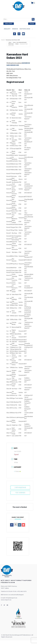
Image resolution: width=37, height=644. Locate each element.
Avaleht (3, 40)
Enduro (17, 44)
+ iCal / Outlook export (20, 493)
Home (10, 42)
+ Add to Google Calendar (20, 487)
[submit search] (33, 19)
